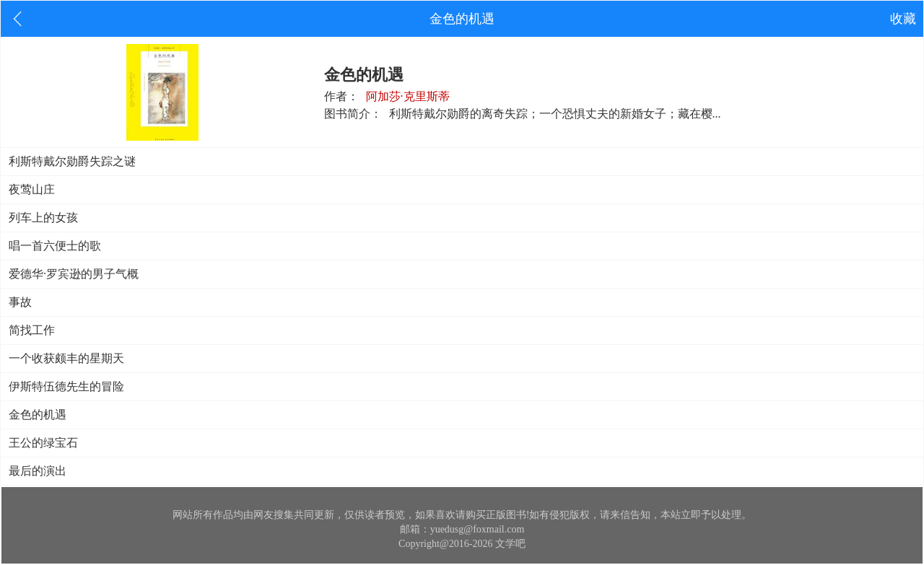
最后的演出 (38, 471)
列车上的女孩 (43, 218)
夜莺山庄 (32, 189)
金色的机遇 (38, 415)
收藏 (903, 19)
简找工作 (32, 330)
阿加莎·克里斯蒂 (408, 96)
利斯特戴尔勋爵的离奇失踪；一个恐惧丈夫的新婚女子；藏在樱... (555, 114)
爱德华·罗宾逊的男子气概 (74, 274)
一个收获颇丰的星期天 (66, 358)
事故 (20, 302)
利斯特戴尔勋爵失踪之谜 (72, 161)
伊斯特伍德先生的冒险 (66, 386)
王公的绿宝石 (43, 443)
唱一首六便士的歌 (55, 246)
